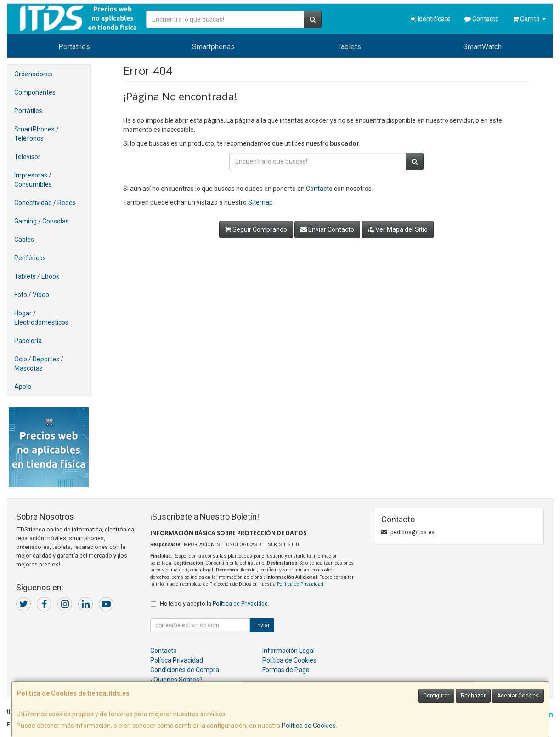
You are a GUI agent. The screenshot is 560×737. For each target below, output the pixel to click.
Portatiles (74, 47)
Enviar (262, 625)
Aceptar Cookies (518, 696)
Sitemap (260, 202)
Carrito (529, 19)
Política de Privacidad (300, 584)
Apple (23, 387)
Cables (24, 240)
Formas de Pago (286, 670)
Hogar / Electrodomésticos (41, 318)
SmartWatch (482, 47)
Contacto (482, 19)
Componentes (35, 92)
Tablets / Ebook (37, 276)
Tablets (349, 47)
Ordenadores (33, 74)
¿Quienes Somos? (176, 680)
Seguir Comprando (256, 229)
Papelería (28, 341)
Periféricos (30, 258)
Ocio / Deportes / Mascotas (39, 364)
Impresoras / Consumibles (33, 180)
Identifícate (431, 19)
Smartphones (213, 47)
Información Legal (288, 651)
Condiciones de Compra (185, 670)
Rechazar (473, 696)
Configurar (436, 696)
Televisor (27, 157)
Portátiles (28, 111)
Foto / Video (32, 295)
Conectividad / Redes (45, 203)
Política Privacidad (177, 660)
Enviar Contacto (327, 229)
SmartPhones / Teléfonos (37, 134)
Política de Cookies (309, 726)
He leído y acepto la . (215, 603)
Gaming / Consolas (42, 221)
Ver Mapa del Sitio (398, 229)
